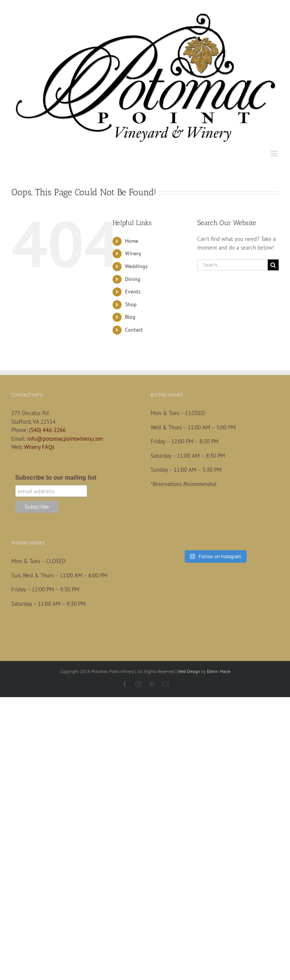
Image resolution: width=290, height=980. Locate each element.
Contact (134, 330)
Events (133, 292)
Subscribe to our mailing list (56, 478)
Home (132, 241)
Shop (131, 304)
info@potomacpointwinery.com (65, 439)
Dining (133, 279)
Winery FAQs (39, 447)
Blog (130, 317)
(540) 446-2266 (47, 430)
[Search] (273, 265)
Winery (133, 253)
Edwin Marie (219, 671)
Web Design (189, 671)
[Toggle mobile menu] (275, 154)
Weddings (136, 266)
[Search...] (232, 265)
